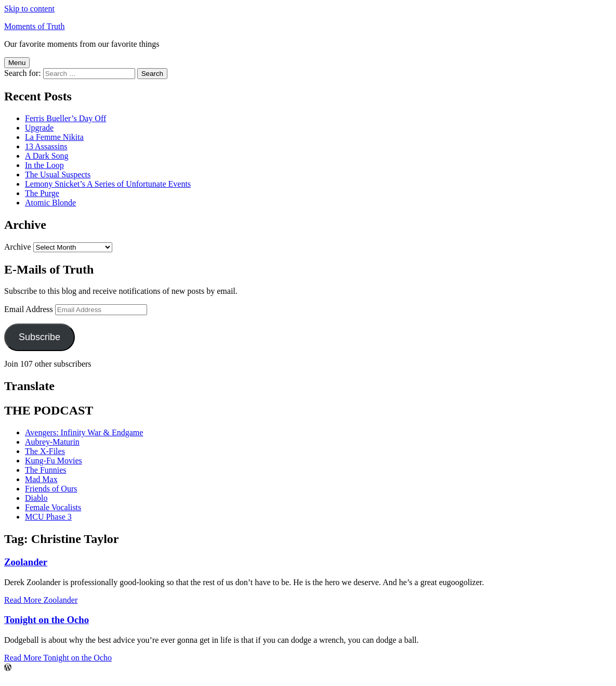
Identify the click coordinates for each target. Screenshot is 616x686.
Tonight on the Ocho (47, 620)
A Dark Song (47, 156)
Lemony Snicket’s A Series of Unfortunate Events (108, 184)
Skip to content (29, 9)
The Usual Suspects (58, 174)
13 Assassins (46, 146)
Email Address (29, 309)
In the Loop (44, 165)
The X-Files (45, 451)
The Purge (42, 193)
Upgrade (39, 128)
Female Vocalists (53, 507)
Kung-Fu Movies (54, 461)
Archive (18, 247)
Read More (41, 600)
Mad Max (41, 479)
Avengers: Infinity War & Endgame (84, 432)
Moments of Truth (34, 26)
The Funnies (46, 470)
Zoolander (26, 562)
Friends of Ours (51, 489)
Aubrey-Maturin (52, 442)
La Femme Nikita (54, 137)
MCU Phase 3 (48, 517)
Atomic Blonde (50, 203)
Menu (17, 63)
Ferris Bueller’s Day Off (65, 118)
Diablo (36, 498)
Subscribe (40, 337)
